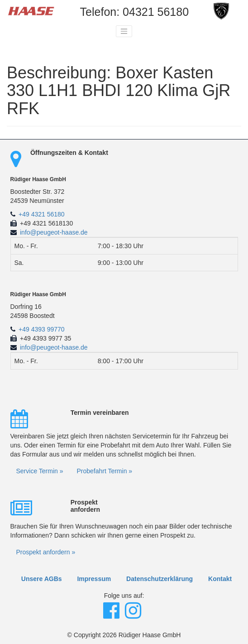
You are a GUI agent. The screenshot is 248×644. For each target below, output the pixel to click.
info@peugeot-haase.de (54, 232)
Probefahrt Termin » (104, 471)
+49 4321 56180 (42, 214)
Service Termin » (40, 471)
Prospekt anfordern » (46, 552)
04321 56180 (156, 12)
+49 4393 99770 (42, 329)
